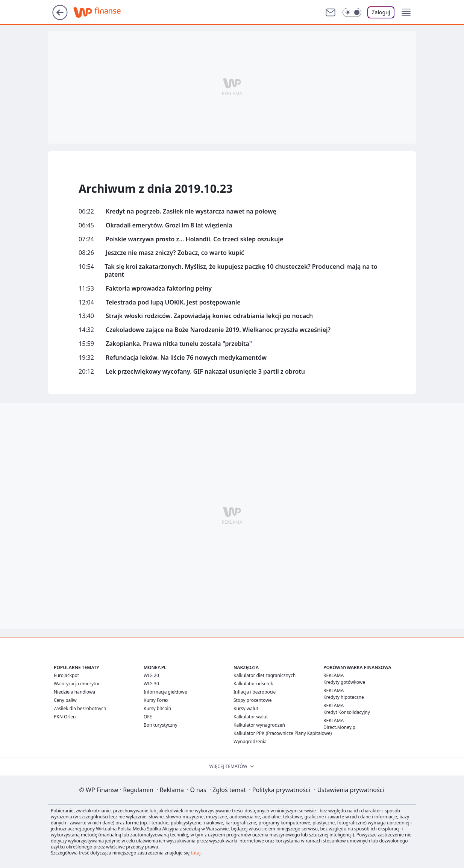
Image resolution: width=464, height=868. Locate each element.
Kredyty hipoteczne (344, 697)
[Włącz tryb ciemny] (352, 12)
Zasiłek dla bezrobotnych (80, 708)
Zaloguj (381, 12)
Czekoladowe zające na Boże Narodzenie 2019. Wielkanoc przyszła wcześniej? (218, 330)
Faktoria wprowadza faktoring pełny (159, 289)
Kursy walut (246, 708)
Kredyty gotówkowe (344, 682)
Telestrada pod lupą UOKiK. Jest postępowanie (173, 302)
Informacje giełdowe (165, 692)
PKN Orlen (65, 717)
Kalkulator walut (251, 717)
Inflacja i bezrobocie (255, 692)
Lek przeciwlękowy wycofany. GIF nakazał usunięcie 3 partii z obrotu (205, 372)
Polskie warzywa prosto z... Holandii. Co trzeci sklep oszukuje (194, 239)
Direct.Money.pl (340, 727)
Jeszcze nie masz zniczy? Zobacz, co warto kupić (175, 253)
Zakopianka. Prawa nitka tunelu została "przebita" (179, 344)
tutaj (196, 853)
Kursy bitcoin (157, 708)
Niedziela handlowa (74, 692)
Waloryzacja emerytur (77, 684)
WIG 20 (151, 675)
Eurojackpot (66, 675)
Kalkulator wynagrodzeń (259, 725)
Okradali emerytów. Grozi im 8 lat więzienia (169, 225)
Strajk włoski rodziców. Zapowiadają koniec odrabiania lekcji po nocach (209, 316)
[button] (406, 12)
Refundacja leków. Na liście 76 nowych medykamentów (186, 358)
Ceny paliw (65, 700)
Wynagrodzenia (250, 742)
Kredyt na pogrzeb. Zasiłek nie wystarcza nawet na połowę (191, 211)
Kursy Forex (156, 700)
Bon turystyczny (161, 725)
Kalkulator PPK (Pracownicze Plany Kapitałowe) (283, 733)
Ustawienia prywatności (349, 790)
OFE (148, 717)
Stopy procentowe (252, 700)
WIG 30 (151, 684)
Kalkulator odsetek (253, 684)
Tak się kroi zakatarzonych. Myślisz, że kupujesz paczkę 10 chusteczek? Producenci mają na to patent (241, 271)
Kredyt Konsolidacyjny (347, 712)
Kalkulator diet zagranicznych (265, 675)
